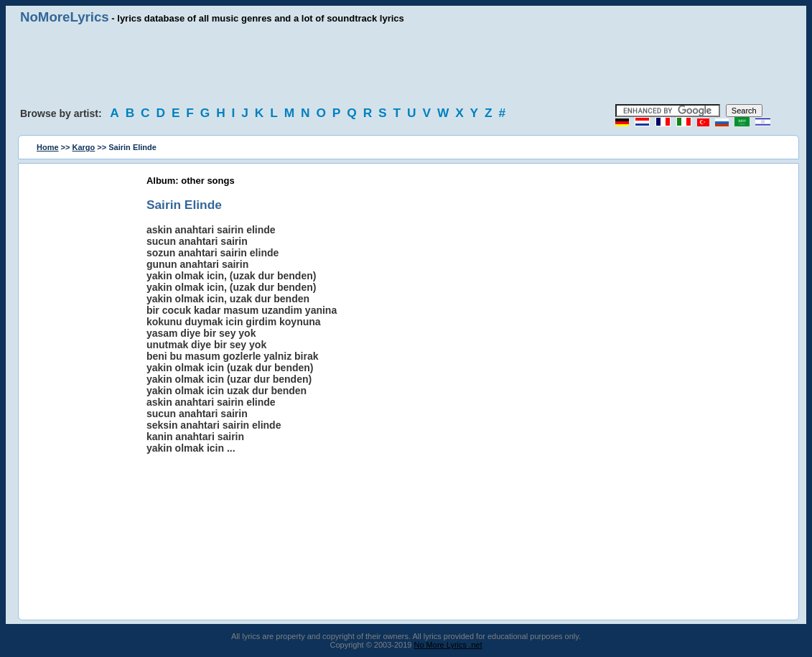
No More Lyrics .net (448, 645)
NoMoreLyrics (65, 17)
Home (48, 147)
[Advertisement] (406, 65)
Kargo (84, 147)
